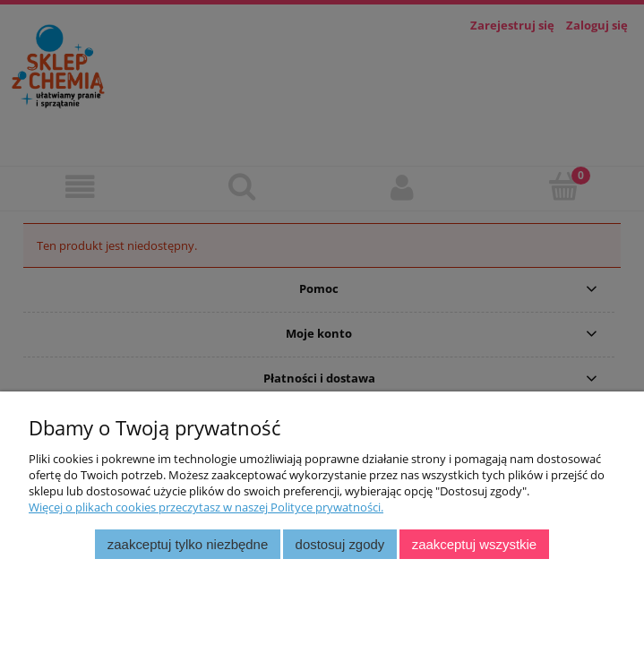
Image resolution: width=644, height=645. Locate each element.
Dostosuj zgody (340, 544)
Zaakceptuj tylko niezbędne (188, 544)
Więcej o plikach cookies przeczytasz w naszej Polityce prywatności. (206, 507)
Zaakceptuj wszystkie (474, 544)
